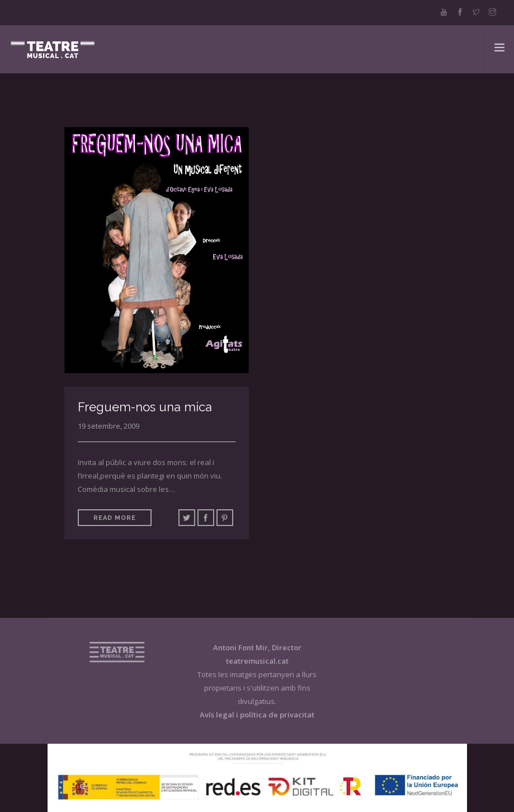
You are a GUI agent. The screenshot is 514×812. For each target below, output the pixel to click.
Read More (115, 518)
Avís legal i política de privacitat (257, 715)
